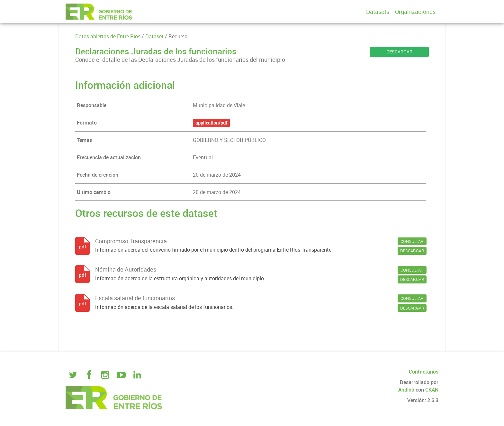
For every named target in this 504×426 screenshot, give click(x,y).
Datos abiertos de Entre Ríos (108, 36)
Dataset (154, 36)
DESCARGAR (399, 52)
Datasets (378, 12)
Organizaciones (415, 12)
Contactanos (424, 372)
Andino (406, 390)
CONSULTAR (412, 241)
